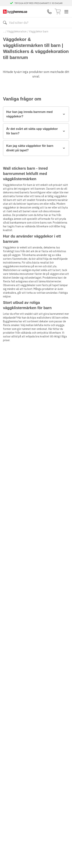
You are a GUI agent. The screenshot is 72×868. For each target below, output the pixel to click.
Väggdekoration (17, 31)
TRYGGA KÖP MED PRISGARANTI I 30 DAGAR (39, 3)
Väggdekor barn (39, 31)
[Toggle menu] (66, 12)
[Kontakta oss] (49, 12)
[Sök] (5, 23)
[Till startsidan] (15, 12)
